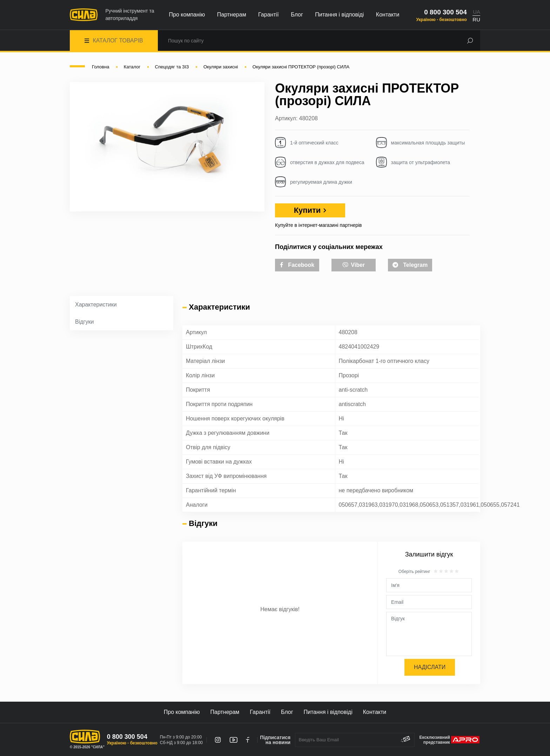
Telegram (410, 265)
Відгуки (84, 322)
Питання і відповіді (339, 15)
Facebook (297, 265)
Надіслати (430, 667)
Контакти (388, 15)
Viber (354, 264)
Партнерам (232, 15)
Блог (297, 15)
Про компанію (187, 15)
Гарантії (269, 15)
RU (476, 19)
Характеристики (96, 305)
